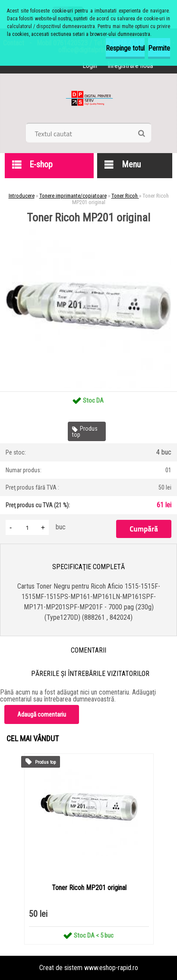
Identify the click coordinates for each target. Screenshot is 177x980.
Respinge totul (125, 48)
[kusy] (27, 527)
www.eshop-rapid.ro (111, 968)
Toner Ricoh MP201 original (89, 888)
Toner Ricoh (125, 196)
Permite (159, 48)
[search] (141, 134)
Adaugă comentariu (42, 714)
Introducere (22, 196)
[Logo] (89, 101)
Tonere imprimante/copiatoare (73, 196)
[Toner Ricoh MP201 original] (88, 226)
